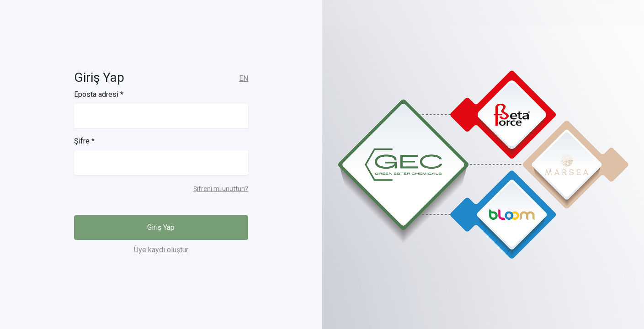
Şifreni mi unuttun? (221, 189)
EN (244, 78)
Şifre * (84, 141)
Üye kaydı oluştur (161, 250)
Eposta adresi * (99, 94)
